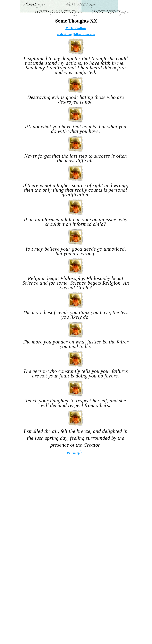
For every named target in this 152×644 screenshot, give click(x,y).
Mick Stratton (76, 28)
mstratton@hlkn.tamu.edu (76, 34)
